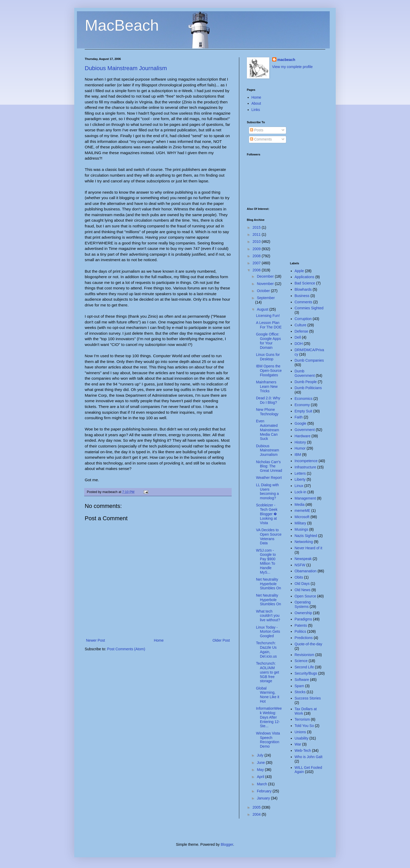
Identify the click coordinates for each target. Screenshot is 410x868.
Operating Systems (303, 604)
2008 (257, 256)
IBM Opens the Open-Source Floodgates (269, 371)
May (261, 770)
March (262, 784)
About (256, 103)
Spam (300, 686)
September (266, 298)
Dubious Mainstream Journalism (126, 68)
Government (305, 430)
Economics (304, 399)
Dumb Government (305, 373)
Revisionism (304, 655)
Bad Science (305, 283)
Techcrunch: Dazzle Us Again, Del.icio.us (266, 649)
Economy (302, 405)
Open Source (306, 596)
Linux (299, 486)
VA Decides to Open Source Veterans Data (269, 536)
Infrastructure (305, 467)
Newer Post (95, 640)
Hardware (303, 436)
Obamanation (306, 571)
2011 (257, 234)
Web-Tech (303, 751)
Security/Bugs (306, 673)
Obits (299, 577)
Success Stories (308, 698)
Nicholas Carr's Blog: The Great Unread (269, 466)
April (261, 777)
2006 (257, 270)
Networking (304, 542)
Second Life (304, 667)
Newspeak (303, 559)
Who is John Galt (309, 757)
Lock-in (301, 492)
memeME (303, 511)
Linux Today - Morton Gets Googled (268, 632)
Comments (261, 139)
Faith (299, 417)
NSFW (300, 565)
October (264, 291)
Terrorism (302, 719)
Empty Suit (304, 411)
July (261, 755)
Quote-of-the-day (309, 644)
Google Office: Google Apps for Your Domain (268, 341)
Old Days (302, 584)
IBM (298, 455)
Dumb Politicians (308, 388)
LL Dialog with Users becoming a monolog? (267, 491)
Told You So (304, 726)
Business (302, 296)
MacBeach (122, 25)
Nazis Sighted (306, 536)
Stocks (300, 692)
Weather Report (269, 478)
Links (256, 110)
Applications (305, 277)
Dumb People (306, 382)
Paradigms (303, 619)
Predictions (304, 638)
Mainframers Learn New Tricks (267, 387)
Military (300, 523)
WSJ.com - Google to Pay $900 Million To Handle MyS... (266, 561)
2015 (257, 227)
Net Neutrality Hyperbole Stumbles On (269, 584)
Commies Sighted (309, 308)
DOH (299, 344)
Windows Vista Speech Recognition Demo (268, 740)
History (300, 442)
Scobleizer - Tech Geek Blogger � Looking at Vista (267, 514)
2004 (257, 814)
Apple (299, 271)
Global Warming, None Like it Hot (268, 695)
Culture (301, 325)
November (266, 284)
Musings (301, 529)
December (266, 276)
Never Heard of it (309, 548)
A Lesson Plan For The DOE (269, 325)
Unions (300, 732)
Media (300, 505)
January (264, 798)
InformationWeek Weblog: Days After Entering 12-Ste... (269, 717)
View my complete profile (292, 67)
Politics (300, 631)
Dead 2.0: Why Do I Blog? (268, 400)
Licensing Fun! (268, 316)
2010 (257, 242)
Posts (257, 130)
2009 (257, 249)
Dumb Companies (309, 360)
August (263, 309)
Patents (301, 625)
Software (302, 680)
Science (301, 661)
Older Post (221, 640)
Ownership (303, 613)
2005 (257, 807)
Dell (298, 337)
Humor (300, 448)
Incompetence (306, 461)
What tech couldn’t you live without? (268, 616)
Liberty (300, 479)
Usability (302, 738)
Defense (301, 331)
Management (305, 498)
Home (159, 640)
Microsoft (302, 517)
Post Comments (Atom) (126, 649)
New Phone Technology (267, 412)
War (298, 744)
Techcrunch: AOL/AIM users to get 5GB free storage (267, 672)
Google (301, 423)
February (265, 791)
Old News (303, 590)
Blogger (227, 844)
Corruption (303, 319)
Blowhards (303, 289)
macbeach (286, 60)
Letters (300, 473)
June (261, 763)
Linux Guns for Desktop (268, 357)
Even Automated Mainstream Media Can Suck (267, 430)
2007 (257, 263)
